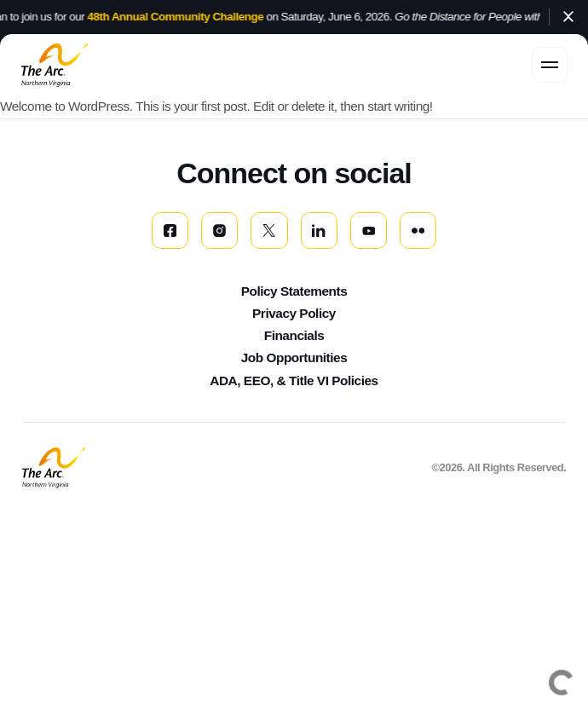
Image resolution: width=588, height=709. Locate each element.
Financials (294, 335)
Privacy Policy (294, 313)
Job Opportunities (294, 357)
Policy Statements (294, 291)
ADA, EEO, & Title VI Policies (294, 380)
